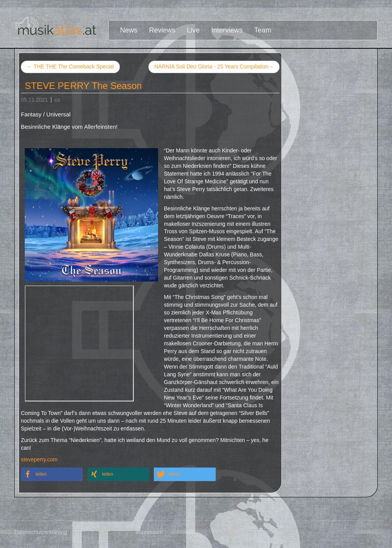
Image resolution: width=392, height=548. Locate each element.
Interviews (227, 30)
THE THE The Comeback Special (70, 67)
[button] (52, 474)
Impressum (149, 532)
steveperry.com (39, 459)
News (129, 30)
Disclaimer (271, 532)
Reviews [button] (162, 30)
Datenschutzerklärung (41, 532)
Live (193, 30)
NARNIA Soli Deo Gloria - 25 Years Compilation (214, 67)
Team (263, 30)
